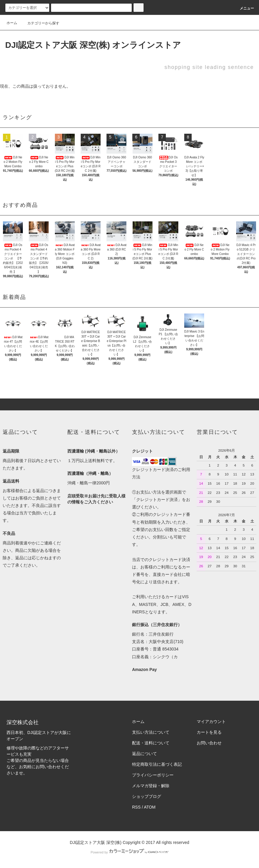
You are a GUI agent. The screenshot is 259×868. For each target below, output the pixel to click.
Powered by (129, 852)
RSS (136, 807)
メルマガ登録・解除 (151, 786)
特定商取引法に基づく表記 (157, 764)
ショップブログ (147, 796)
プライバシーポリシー (153, 775)
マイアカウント (211, 722)
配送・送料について (151, 743)
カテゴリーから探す (40, 23)
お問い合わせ (209, 743)
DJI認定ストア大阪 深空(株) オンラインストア (93, 45)
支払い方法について (151, 732)
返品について (144, 754)
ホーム (12, 23)
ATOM (150, 807)
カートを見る (209, 732)
